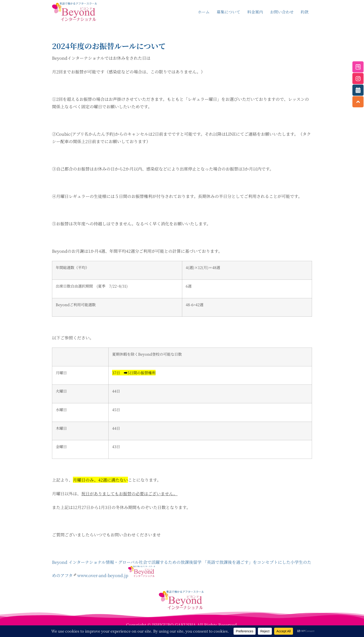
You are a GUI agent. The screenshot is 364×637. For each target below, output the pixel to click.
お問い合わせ (282, 12)
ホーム (204, 12)
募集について (228, 12)
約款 (305, 12)
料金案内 (255, 12)
